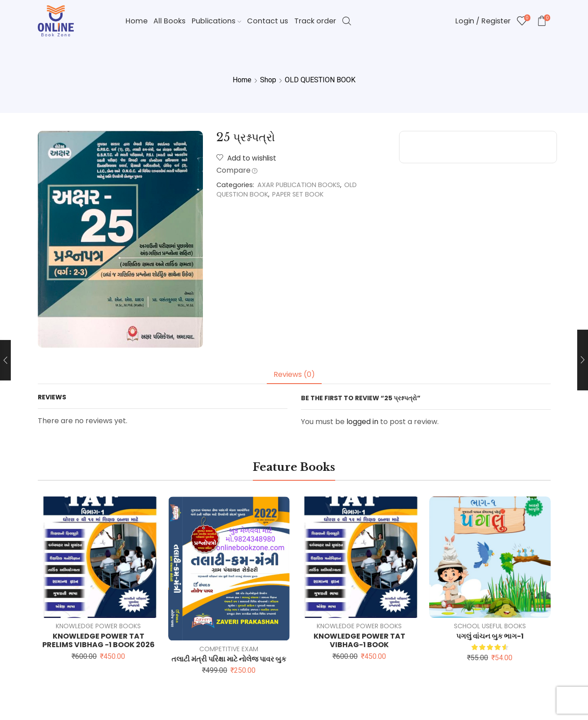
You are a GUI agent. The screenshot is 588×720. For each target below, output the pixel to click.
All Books (169, 21)
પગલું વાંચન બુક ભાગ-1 (490, 636)
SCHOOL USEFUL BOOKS (490, 626)
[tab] (294, 375)
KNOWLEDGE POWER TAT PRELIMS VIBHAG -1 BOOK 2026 (99, 640)
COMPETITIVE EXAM (229, 649)
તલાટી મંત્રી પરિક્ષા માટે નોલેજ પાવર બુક (229, 659)
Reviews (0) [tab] (294, 374)
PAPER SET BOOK (298, 194)
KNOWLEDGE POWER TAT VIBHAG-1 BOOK (359, 640)
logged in (362, 422)
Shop (268, 80)
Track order (315, 21)
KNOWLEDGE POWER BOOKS (98, 626)
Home (137, 21)
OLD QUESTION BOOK (320, 80)
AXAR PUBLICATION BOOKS (299, 185)
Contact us (267, 21)
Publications (216, 21)
